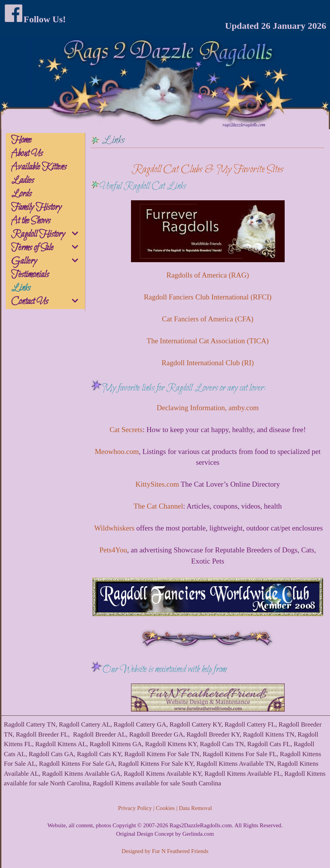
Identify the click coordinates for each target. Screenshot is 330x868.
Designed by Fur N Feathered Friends (165, 851)
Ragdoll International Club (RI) (208, 363)
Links (21, 288)
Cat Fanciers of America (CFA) (208, 319)
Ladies (22, 181)
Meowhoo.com (117, 451)
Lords (21, 194)
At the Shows (31, 221)
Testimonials (30, 275)
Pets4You (113, 550)
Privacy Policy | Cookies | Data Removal (165, 808)
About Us (27, 154)
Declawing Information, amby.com (208, 408)
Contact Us (47, 302)
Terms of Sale (47, 248)
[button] (76, 235)
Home (21, 140)
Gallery (47, 261)
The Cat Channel (158, 506)
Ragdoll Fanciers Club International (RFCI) (207, 297)
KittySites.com (157, 484)
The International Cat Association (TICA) (208, 341)
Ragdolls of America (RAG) (208, 275)
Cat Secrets (126, 430)
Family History (36, 208)
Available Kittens (39, 167)
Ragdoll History (47, 234)
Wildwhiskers (115, 528)
